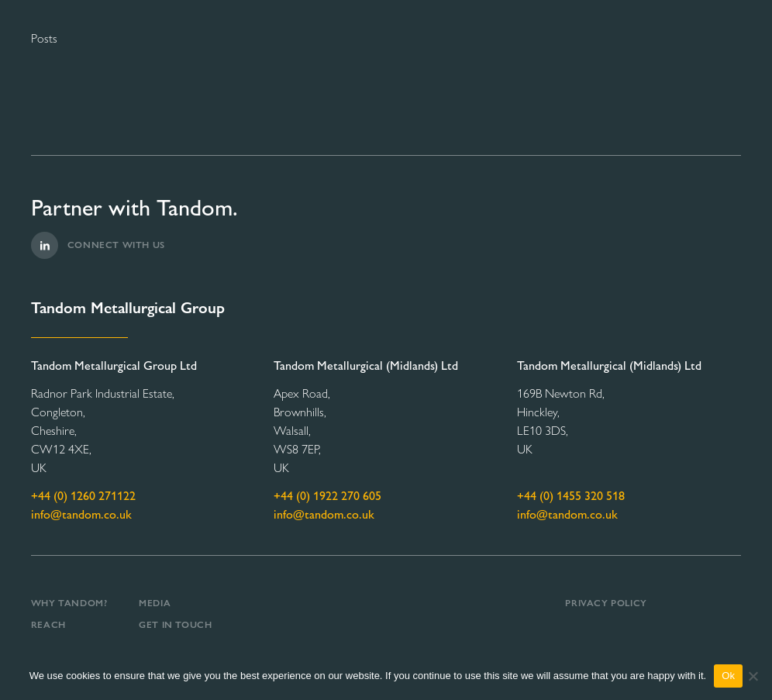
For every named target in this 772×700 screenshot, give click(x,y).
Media (155, 603)
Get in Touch (175, 625)
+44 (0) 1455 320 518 (571, 496)
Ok (728, 676)
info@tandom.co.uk (81, 514)
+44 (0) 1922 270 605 (327, 496)
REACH (48, 625)
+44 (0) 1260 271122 (83, 496)
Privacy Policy (606, 603)
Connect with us (98, 245)
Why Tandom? (69, 603)
